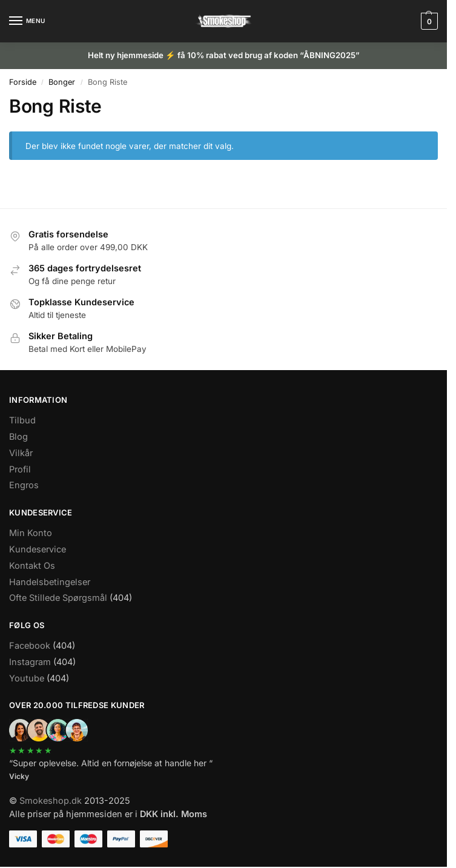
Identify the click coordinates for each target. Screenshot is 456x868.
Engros (24, 485)
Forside (23, 82)
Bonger (62, 82)
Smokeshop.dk (51, 800)
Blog (18, 436)
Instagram (30, 662)
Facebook (30, 645)
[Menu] (27, 21)
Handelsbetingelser (50, 582)
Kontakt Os (32, 565)
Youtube (27, 678)
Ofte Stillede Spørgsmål (58, 598)
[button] (428, 21)
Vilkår (21, 453)
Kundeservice (38, 549)
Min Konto (31, 533)
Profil (20, 469)
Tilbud (22, 420)
